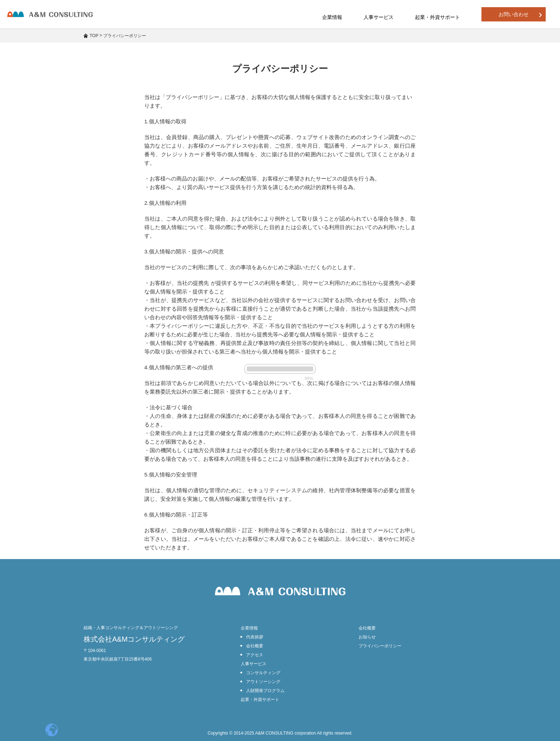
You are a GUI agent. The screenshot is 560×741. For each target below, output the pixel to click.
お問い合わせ (520, 14)
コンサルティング (263, 673)
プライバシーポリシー (380, 646)
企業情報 (249, 628)
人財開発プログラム (265, 691)
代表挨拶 (255, 637)
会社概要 (255, 646)
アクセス (255, 655)
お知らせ (367, 637)
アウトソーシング (263, 682)
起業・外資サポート (437, 17)
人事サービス (254, 664)
